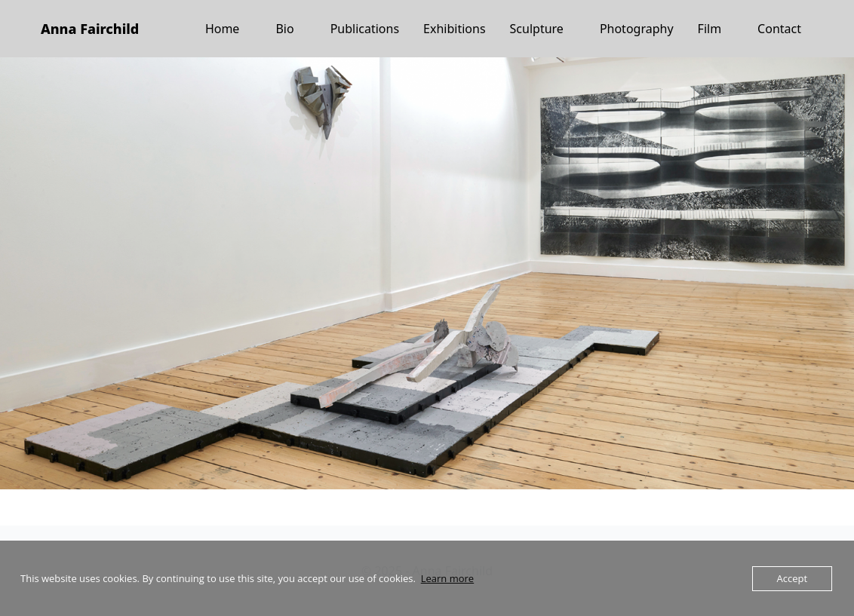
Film (710, 29)
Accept (793, 578)
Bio (284, 29)
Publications (365, 29)
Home (223, 29)
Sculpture (537, 29)
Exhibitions (454, 29)
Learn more (447, 578)
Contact (779, 29)
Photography (637, 29)
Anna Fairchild (90, 29)
